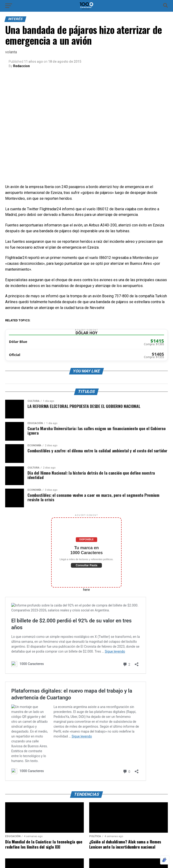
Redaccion (21, 66)
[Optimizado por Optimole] (165, 860)
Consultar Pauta (86, 565)
